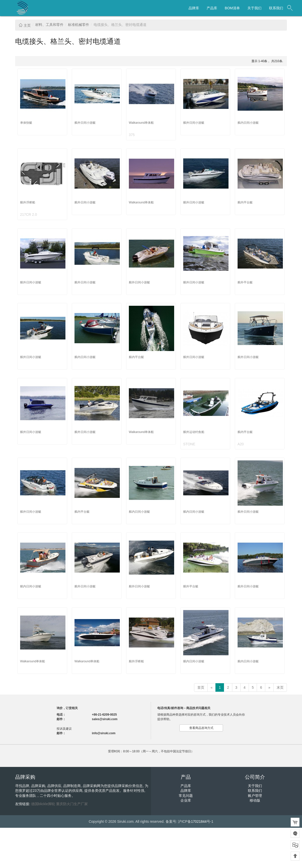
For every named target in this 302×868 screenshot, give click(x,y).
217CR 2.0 (29, 214)
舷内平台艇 (245, 202)
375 (132, 135)
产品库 (212, 8)
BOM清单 (232, 8)
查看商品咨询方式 (201, 728)
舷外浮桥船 (28, 202)
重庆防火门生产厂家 (72, 804)
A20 (241, 444)
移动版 (255, 800)
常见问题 (186, 796)
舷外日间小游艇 (85, 123)
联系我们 (276, 8)
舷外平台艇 (245, 282)
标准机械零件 (79, 25)
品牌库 (194, 8)
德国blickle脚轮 (43, 804)
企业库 (186, 800)
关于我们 (254, 8)
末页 (280, 687)
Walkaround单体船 (141, 123)
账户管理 (255, 796)
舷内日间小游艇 (248, 123)
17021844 (199, 821)
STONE (189, 444)
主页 (25, 25)
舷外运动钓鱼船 (194, 432)
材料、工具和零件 (49, 25)
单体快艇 (26, 123)
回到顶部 (295, 856)
